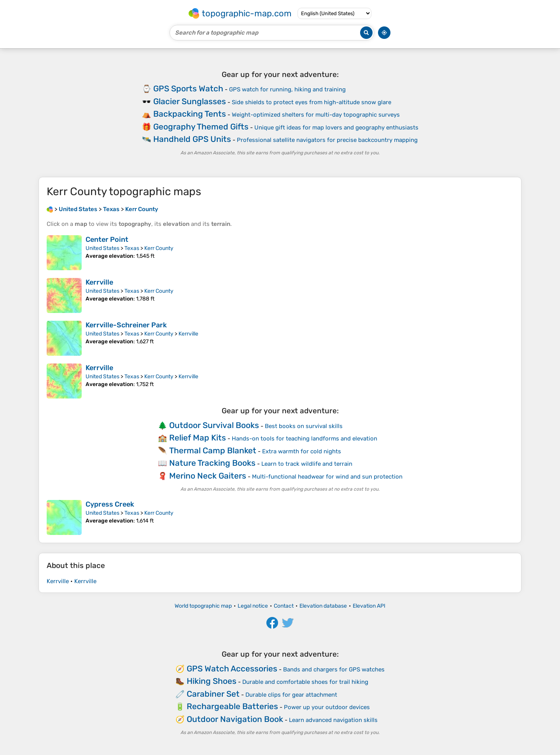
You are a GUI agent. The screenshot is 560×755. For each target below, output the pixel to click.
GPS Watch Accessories (232, 668)
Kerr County (159, 248)
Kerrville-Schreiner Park (126, 325)
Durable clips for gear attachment (291, 695)
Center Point (107, 239)
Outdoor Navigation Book (235, 719)
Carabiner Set (213, 694)
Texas (132, 248)
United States (102, 248)
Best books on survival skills (304, 426)
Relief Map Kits (198, 438)
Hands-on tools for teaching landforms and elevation (304, 439)
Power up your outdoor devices (327, 707)
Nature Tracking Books (212, 463)
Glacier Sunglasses (190, 101)
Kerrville (99, 282)
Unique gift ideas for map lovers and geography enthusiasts (336, 128)
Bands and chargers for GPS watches (334, 669)
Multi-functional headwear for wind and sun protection (327, 477)
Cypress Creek (110, 504)
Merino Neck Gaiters (208, 476)
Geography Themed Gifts (201, 127)
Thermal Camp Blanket (213, 450)
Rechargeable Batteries (232, 706)
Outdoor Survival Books (214, 425)
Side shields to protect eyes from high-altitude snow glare (311, 102)
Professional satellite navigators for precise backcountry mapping (327, 140)
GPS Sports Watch (188, 88)
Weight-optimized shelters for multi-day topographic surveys (316, 115)
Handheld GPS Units (192, 139)
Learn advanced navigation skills (333, 720)
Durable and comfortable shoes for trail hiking (305, 682)
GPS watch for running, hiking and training (287, 89)
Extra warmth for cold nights (302, 451)
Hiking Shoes (212, 681)
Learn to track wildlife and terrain (307, 464)
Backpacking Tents (190, 114)
